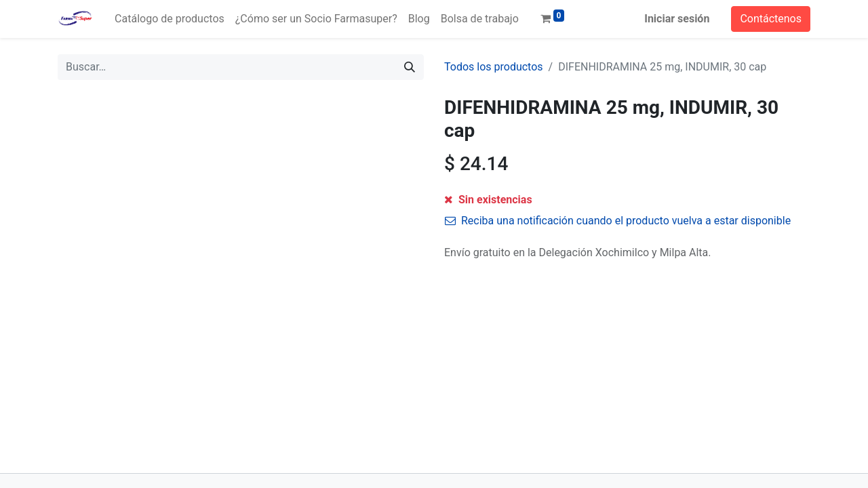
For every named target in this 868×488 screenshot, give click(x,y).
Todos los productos (494, 67)
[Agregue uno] (513, 205)
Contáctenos (771, 19)
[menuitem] (170, 19)
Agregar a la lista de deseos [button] (520, 236)
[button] (606, 205)
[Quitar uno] (457, 205)
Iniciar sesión (677, 19)
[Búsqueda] (410, 67)
